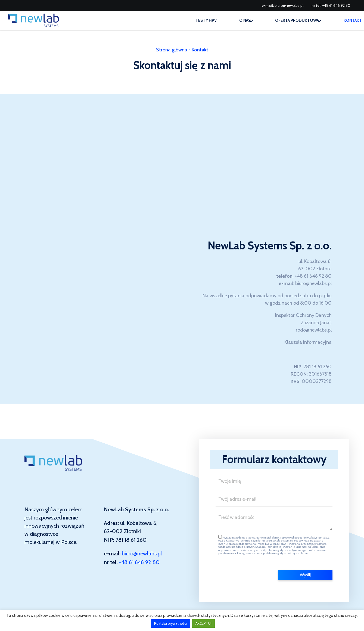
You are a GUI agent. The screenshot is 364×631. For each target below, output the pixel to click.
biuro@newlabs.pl (289, 5)
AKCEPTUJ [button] (203, 623)
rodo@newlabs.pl (314, 330)
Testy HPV (176, 20)
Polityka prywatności (170, 623)
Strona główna (172, 50)
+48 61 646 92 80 (336, 5)
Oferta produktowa (284, 20)
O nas (222, 20)
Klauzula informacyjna (308, 342)
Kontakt (349, 20)
